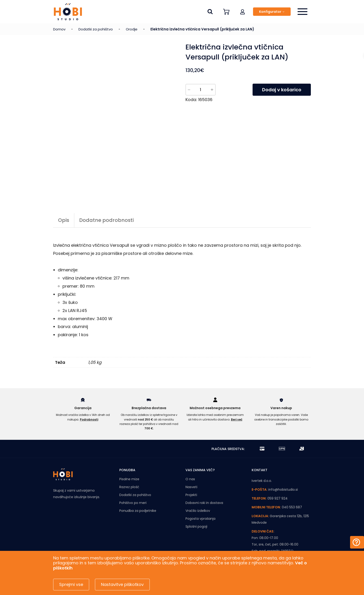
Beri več (237, 419)
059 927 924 (278, 498)
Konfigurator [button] (270, 12)
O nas (190, 479)
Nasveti (191, 487)
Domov (59, 29)
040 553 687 (292, 507)
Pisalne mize (129, 479)
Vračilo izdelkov (198, 511)
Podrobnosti (89, 419)
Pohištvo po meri (133, 503)
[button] (243, 12)
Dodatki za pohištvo (96, 29)
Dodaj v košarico (282, 90)
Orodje (132, 29)
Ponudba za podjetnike (138, 511)
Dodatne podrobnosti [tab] (106, 220)
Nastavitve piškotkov (122, 584)
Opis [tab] (64, 220)
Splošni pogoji (196, 526)
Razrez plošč (129, 487)
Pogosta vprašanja (200, 519)
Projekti (191, 495)
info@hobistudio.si (283, 490)
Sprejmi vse (71, 584)
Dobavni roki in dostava (204, 503)
